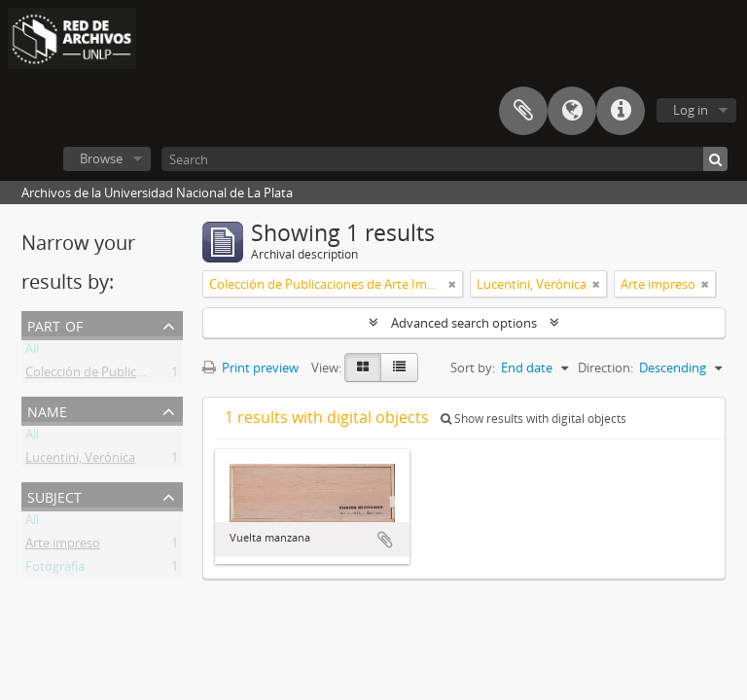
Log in (691, 110)
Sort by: (473, 367)
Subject (54, 495)
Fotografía (55, 570)
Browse (101, 158)
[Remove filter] (452, 284)
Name (47, 410)
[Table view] (399, 367)
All (32, 352)
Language (572, 111)
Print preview (250, 367)
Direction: (605, 367)
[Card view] (363, 367)
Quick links (621, 111)
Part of (55, 324)
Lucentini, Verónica (80, 461)
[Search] (445, 159)
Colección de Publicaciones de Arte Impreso (151, 375)
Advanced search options (464, 323)
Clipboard (523, 111)
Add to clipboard (385, 540)
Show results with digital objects (534, 419)
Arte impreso (63, 546)
